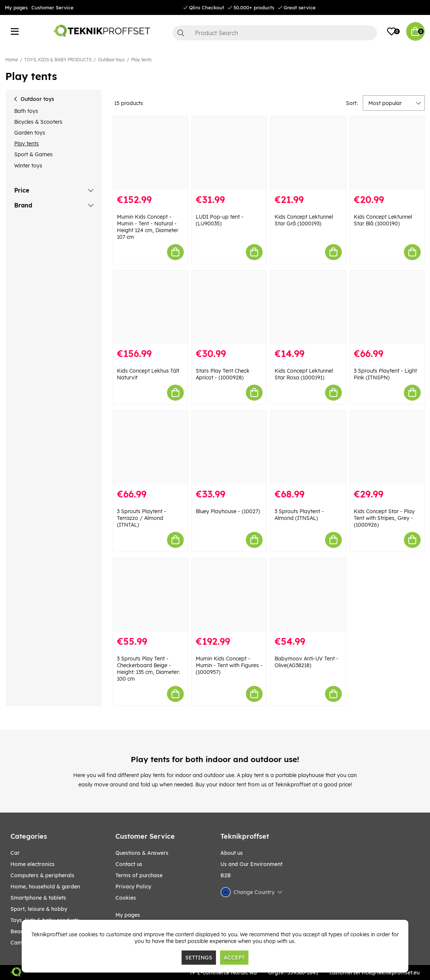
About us (232, 853)
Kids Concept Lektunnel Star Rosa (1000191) (304, 374)
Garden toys (30, 133)
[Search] (275, 33)
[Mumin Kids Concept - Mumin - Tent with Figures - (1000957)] (229, 595)
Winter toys (28, 166)
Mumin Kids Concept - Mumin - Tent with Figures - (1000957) (229, 665)
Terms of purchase (139, 875)
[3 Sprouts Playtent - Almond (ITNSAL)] (308, 448)
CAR (15, 853)
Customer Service (52, 7)
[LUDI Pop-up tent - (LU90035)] (229, 153)
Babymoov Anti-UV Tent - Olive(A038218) (307, 662)
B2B (226, 875)
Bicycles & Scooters (38, 122)
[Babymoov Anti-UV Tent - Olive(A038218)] (308, 595)
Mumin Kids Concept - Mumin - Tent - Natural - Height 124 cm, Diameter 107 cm (148, 227)
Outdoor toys (111, 60)
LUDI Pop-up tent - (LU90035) (220, 220)
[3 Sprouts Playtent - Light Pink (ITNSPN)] (387, 307)
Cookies (126, 898)
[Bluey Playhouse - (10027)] (229, 448)
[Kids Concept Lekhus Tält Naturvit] (150, 307)
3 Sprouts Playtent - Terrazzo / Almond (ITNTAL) (142, 518)
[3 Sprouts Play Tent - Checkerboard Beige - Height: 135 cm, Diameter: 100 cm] (150, 595)
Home (12, 60)
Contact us (129, 864)
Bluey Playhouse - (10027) (228, 511)
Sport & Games (33, 154)
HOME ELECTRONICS (33, 864)
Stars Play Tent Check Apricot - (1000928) (223, 374)
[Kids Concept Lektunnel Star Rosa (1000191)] (308, 307)
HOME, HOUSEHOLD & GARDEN (45, 887)
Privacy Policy (133, 887)
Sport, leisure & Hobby (39, 909)
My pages (16, 7)
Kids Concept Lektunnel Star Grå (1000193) (304, 220)
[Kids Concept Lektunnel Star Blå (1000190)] (387, 153)
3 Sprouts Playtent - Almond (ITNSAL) (299, 515)
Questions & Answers (142, 853)
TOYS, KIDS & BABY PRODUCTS (58, 60)
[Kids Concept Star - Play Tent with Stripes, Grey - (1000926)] (387, 448)
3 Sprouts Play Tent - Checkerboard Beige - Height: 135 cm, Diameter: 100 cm (148, 669)
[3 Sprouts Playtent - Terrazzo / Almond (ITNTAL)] (150, 448)
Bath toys (26, 111)
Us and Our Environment (251, 864)
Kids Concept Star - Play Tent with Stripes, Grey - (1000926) (384, 518)
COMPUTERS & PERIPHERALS (42, 875)
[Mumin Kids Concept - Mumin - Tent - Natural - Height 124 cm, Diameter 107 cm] (150, 153)
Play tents (141, 60)
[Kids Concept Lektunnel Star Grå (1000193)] (308, 153)
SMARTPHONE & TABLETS (38, 898)
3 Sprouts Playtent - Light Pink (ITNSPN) (385, 374)
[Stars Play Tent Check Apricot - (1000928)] (229, 307)
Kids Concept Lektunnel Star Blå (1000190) (383, 220)
